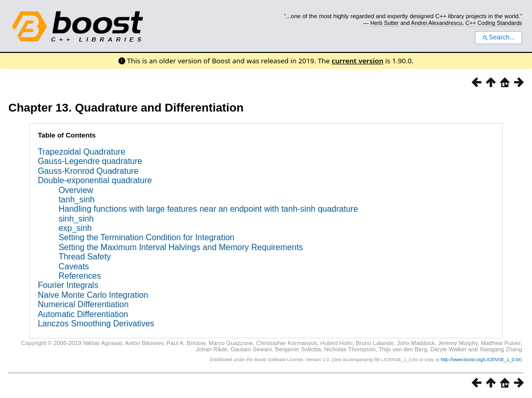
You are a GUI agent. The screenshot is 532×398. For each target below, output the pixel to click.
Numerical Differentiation (83, 304)
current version (357, 61)
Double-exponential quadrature (95, 180)
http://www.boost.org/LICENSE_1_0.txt (481, 360)
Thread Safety (85, 257)
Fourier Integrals (68, 285)
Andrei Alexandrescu (437, 23)
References (80, 276)
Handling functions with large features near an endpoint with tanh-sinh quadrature (208, 209)
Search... (498, 37)
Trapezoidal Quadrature (82, 152)
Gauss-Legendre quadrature (90, 161)
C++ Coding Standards (494, 23)
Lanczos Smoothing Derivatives (96, 324)
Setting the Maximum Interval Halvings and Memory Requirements (181, 247)
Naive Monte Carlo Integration (93, 295)
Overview (76, 190)
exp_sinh (75, 228)
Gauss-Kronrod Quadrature (88, 171)
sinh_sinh (76, 219)
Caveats (74, 266)
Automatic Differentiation (83, 314)
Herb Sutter (385, 23)
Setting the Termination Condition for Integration (147, 237)
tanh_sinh (77, 200)
